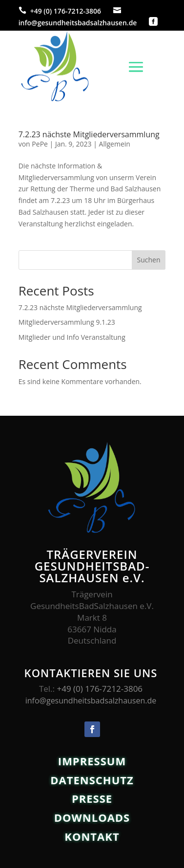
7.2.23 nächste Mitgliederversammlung (89, 134)
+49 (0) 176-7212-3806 (66, 11)
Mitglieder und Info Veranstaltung (72, 337)
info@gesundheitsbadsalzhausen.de (78, 23)
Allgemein (115, 144)
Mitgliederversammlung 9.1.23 (67, 322)
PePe (40, 144)
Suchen (148, 260)
